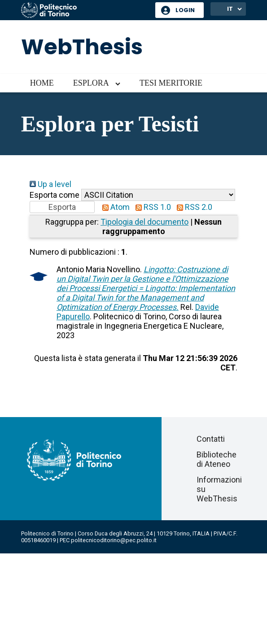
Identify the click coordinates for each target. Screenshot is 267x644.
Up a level (50, 184)
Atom (114, 207)
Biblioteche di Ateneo (217, 459)
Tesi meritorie (171, 83)
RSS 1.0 (151, 207)
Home (42, 83)
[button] (62, 207)
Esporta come (55, 195)
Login (185, 10)
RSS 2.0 (193, 207)
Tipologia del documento (144, 222)
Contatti (211, 439)
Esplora (91, 83)
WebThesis (82, 47)
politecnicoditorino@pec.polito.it (114, 540)
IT (230, 9)
